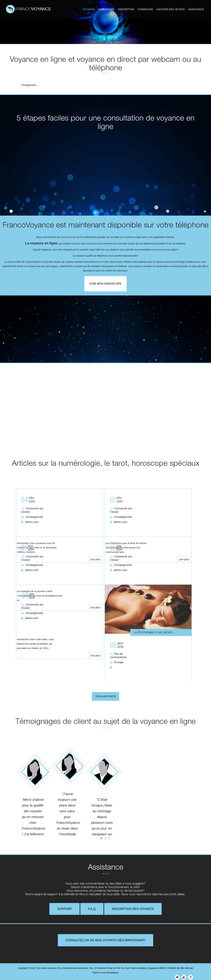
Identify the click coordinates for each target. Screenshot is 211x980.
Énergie (119, 661)
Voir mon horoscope (105, 284)
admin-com (32, 521)
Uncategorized (34, 516)
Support (65, 908)
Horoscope (106, 9)
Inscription (126, 9)
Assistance (196, 9)
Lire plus (96, 530)
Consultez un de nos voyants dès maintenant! (105, 939)
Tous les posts (105, 695)
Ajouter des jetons (171, 9)
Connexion (145, 9)
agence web (100, 971)
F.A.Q (92, 908)
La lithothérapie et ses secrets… (160, 631)
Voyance (88, 9)
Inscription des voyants (133, 908)
